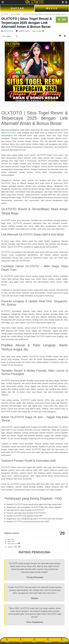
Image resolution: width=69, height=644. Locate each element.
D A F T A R (17, 8)
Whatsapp (48, 641)
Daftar (34, 641)
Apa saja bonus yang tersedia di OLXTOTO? (25, 510)
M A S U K (52, 8)
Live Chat (62, 641)
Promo (7, 641)
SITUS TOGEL (16, 14)
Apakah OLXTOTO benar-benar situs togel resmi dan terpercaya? (34, 504)
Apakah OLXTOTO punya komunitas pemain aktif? (28, 522)
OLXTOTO (5, 14)
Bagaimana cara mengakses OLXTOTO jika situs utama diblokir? (34, 507)
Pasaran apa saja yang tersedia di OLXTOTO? (26, 513)
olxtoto (14, 547)
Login (21, 641)
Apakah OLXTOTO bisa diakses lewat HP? (25, 516)
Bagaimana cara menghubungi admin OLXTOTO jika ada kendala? (35, 519)
